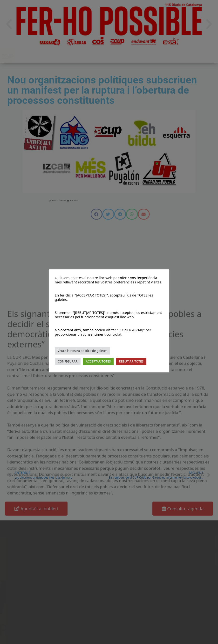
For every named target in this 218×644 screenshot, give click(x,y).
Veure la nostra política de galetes (82, 351)
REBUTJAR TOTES (131, 361)
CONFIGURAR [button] (68, 361)
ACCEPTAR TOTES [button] (98, 361)
